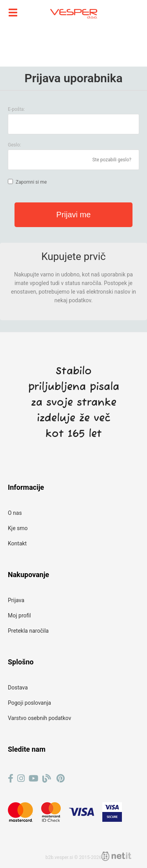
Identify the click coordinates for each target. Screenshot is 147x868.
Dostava (18, 688)
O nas (15, 513)
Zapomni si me (31, 182)
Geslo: (14, 145)
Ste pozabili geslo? (112, 160)
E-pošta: (16, 109)
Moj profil (19, 615)
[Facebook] (11, 779)
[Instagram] (21, 779)
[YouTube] (34, 779)
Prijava (16, 600)
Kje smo (18, 528)
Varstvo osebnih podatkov (39, 718)
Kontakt (17, 543)
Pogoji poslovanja (29, 703)
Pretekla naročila (28, 631)
